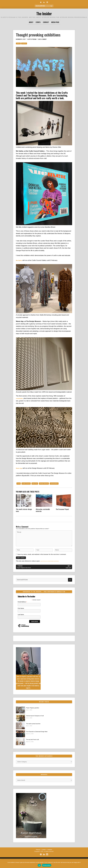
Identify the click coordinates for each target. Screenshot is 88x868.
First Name (21, 615)
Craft (19, 484)
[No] (86, 864)
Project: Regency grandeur (34, 714)
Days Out (37, 484)
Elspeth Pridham (35, 39)
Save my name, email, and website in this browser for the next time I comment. (42, 559)
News (19, 43)
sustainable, (20, 398)
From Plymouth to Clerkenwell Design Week (39, 738)
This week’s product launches (35, 730)
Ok (39, 865)
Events (38, 22)
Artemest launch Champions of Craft (37, 722)
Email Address (22, 608)
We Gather (20, 260)
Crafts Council (27, 484)
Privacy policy (47, 865)
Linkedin (44, 856)
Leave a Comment (47, 39)
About (31, 22)
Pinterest (37, 856)
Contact (46, 22)
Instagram (51, 856)
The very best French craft (34, 746)
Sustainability (59, 484)
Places (25, 43)
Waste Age (20, 468)
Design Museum (48, 484)
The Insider (44, 13)
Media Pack (55, 22)
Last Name (21, 621)
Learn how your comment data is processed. (54, 567)
